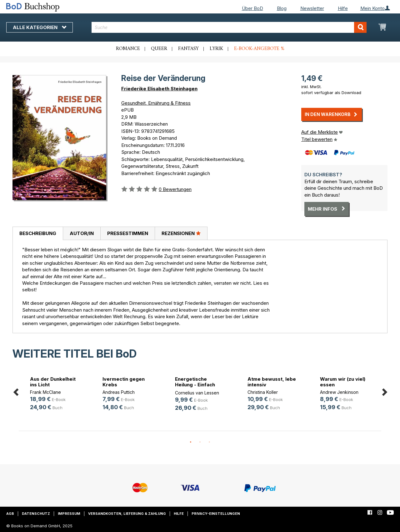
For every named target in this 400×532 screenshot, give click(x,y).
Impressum (69, 514)
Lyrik (216, 49)
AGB (10, 514)
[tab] (38, 233)
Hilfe (343, 8)
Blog (282, 8)
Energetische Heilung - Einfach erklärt (195, 385)
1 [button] (191, 442)
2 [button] (200, 442)
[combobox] (229, 27)
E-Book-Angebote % (259, 49)
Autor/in (82, 233)
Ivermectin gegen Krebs (124, 382)
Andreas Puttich (119, 392)
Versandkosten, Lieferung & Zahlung (127, 514)
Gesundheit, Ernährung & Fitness (156, 103)
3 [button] (209, 442)
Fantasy (188, 49)
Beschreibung (38, 233)
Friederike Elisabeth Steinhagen (159, 89)
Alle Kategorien (40, 27)
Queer (159, 49)
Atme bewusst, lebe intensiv (272, 382)
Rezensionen (181, 233)
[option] (55, 394)
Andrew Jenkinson (339, 392)
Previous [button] (16, 391)
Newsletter (312, 8)
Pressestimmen (128, 233)
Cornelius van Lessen (197, 393)
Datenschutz (36, 514)
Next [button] (384, 391)
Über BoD (252, 8)
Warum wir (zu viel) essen (343, 382)
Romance (128, 49)
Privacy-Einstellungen (216, 514)
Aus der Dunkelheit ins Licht (53, 382)
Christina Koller (263, 392)
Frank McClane (45, 392)
